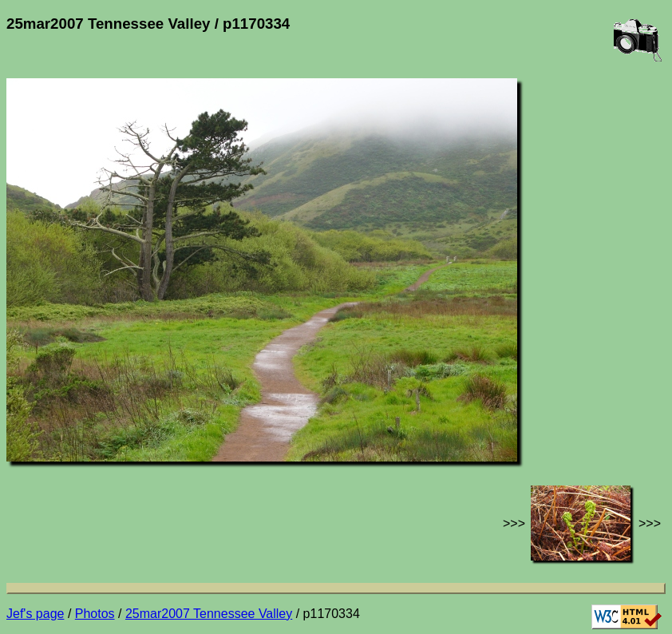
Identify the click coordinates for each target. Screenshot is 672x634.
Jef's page (35, 614)
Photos (95, 614)
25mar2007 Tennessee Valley (209, 614)
